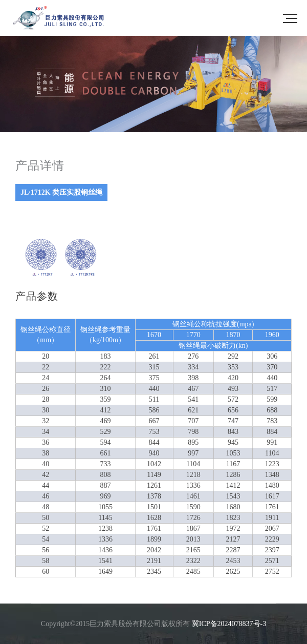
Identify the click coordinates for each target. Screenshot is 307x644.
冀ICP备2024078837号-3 (229, 624)
